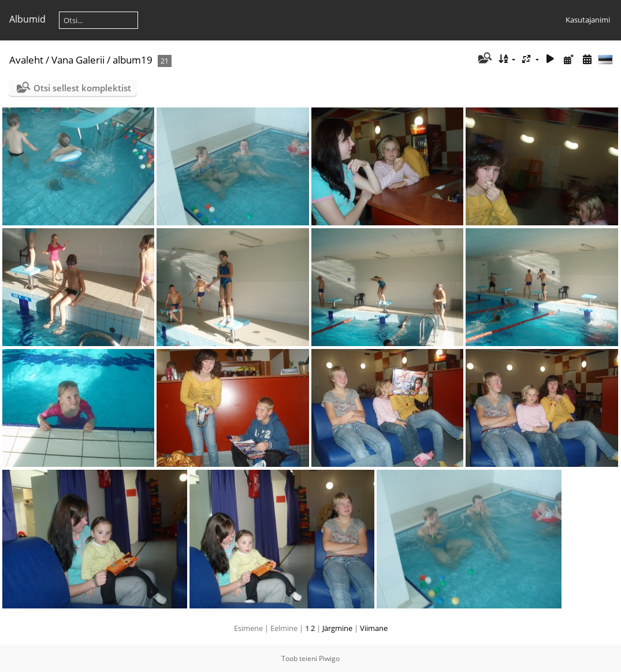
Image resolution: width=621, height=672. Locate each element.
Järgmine (337, 628)
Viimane (374, 628)
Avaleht (26, 60)
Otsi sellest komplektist (82, 88)
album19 (133, 60)
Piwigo (329, 658)
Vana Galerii (78, 60)
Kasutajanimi (588, 20)
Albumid (27, 19)
